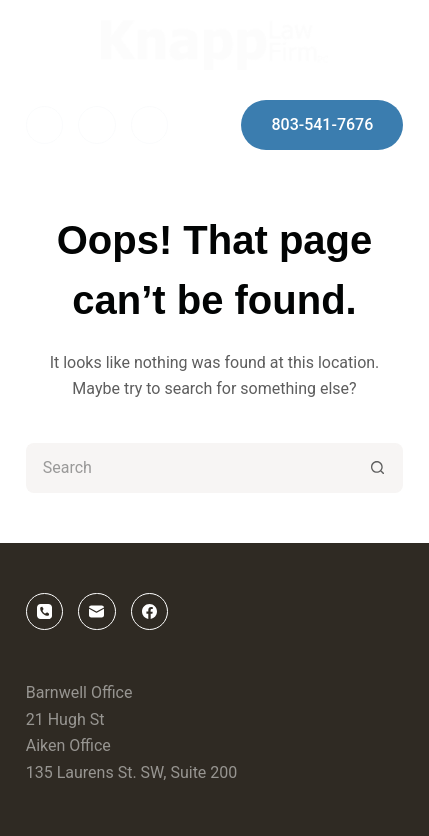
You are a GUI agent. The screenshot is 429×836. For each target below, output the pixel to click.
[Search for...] (190, 468)
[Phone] (150, 125)
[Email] (97, 125)
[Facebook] (45, 125)
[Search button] (378, 468)
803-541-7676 (322, 124)
